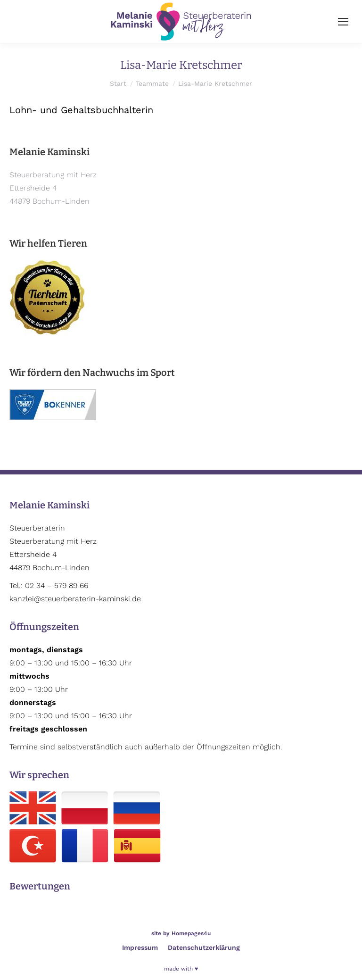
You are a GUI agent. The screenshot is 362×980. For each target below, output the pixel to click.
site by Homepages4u (181, 933)
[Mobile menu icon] (343, 22)
